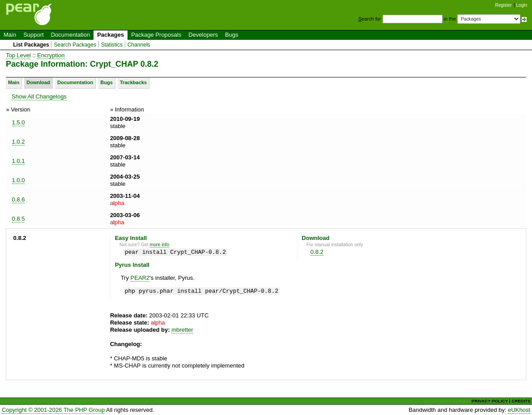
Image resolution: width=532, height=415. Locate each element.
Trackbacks (133, 82)
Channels (139, 45)
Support (34, 35)
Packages (111, 35)
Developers (203, 35)
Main (10, 35)
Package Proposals (156, 35)
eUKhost (519, 410)
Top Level (18, 55)
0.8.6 (19, 199)
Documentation (70, 35)
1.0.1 (19, 161)
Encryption (51, 55)
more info (160, 245)
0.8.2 (317, 252)
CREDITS (521, 401)
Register (504, 5)
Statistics (112, 45)
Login (522, 5)
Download (38, 82)
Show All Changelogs (39, 96)
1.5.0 (19, 122)
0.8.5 (19, 219)
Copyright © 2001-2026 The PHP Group (53, 410)
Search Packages (75, 45)
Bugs (232, 35)
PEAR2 (140, 278)
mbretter (182, 330)
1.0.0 (19, 180)
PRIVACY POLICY (490, 401)
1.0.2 (19, 142)
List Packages (31, 45)
